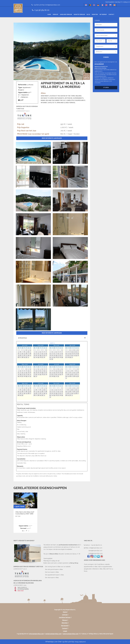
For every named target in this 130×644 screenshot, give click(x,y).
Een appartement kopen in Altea (54, 575)
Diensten (95, 14)
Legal (65, 631)
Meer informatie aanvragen (52, 138)
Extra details (23, 338)
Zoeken (106, 57)
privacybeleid (99, 64)
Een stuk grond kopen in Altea (54, 569)
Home (49, 14)
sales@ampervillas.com (95, 551)
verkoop (55, 14)
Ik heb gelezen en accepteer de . (106, 63)
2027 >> (53, 343)
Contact (111, 14)
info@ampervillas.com (53, 5)
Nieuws (65, 620)
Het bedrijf (103, 14)
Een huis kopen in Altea (52, 572)
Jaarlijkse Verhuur (66, 14)
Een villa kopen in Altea (52, 578)
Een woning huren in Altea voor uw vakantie (58, 567)
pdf (21, 100)
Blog (88, 14)
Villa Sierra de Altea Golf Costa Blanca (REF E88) (25, 513)
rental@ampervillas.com (96, 553)
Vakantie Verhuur (79, 14)
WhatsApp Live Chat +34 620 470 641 (65, 642)
